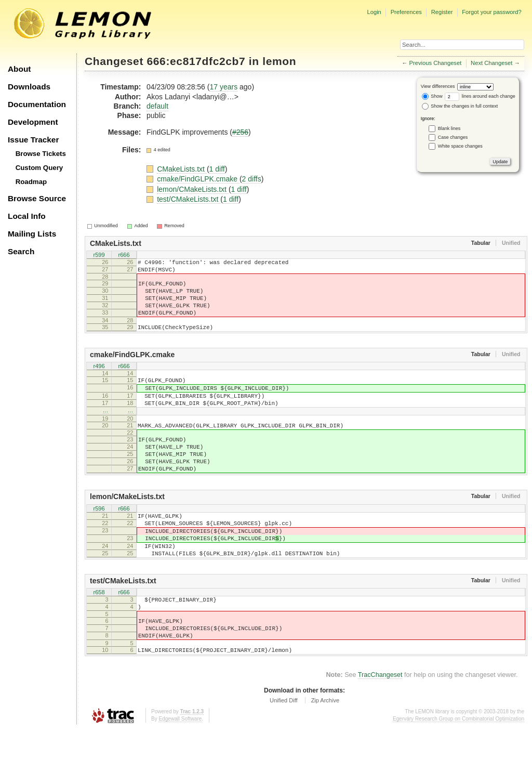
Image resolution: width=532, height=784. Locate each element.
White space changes (460, 146)
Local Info (27, 216)
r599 (99, 255)
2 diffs (252, 179)
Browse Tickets (41, 154)
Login (374, 12)
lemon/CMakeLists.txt (193, 189)
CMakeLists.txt (182, 169)
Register (442, 12)
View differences (438, 86)
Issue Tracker (33, 140)
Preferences (406, 12)
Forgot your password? (491, 12)
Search (21, 251)
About (19, 69)
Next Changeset (491, 63)
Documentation (37, 104)
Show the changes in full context (460, 106)
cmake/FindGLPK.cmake (198, 179)
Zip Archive (325, 755)
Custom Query (39, 168)
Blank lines (449, 128)
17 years (223, 87)
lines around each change (480, 96)
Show (432, 96)
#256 (240, 132)
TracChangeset (380, 729)
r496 (99, 381)
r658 (99, 637)
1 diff (217, 169)
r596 (99, 542)
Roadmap (31, 182)
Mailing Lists (32, 234)
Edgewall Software (180, 773)
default (157, 106)
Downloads (29, 87)
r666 (124, 255)
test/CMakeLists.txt (189, 199)
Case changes (453, 137)
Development (33, 122)
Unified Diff (284, 755)
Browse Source (37, 198)
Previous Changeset (436, 63)
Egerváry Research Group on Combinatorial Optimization (458, 773)
